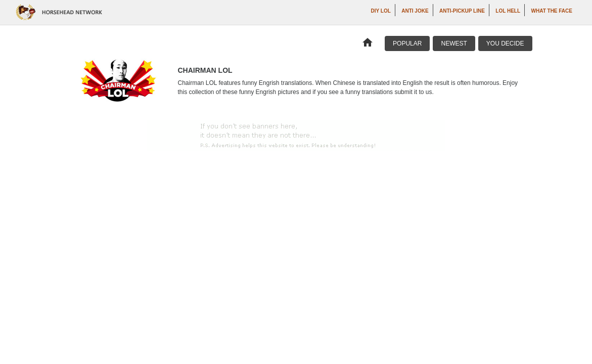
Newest (454, 43)
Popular (407, 43)
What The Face (552, 11)
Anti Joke (415, 11)
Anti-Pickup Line (462, 11)
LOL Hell (508, 11)
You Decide (505, 43)
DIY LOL (381, 11)
